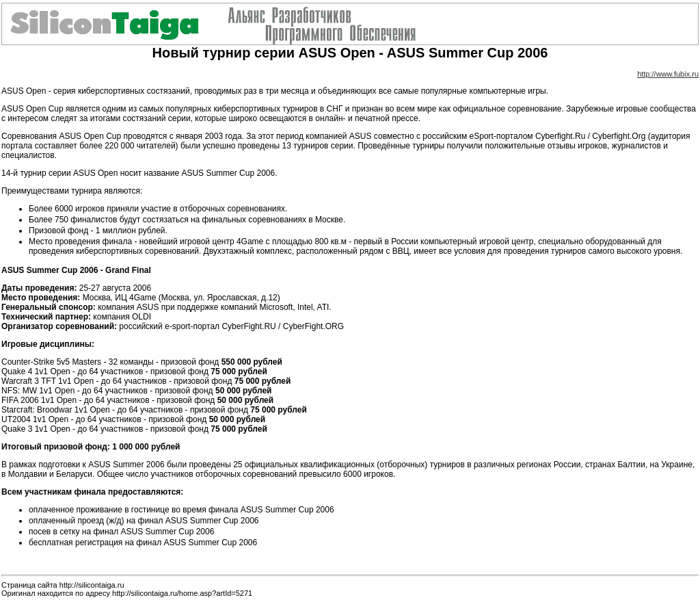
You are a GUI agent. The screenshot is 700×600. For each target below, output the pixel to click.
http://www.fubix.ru (668, 74)
